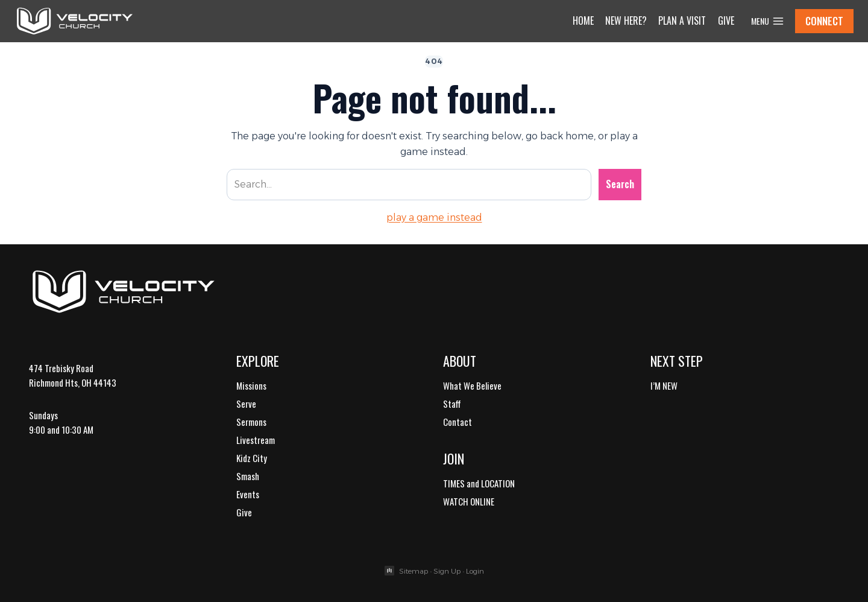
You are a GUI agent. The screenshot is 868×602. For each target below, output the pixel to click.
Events (248, 494)
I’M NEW (664, 385)
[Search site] (409, 185)
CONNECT (824, 21)
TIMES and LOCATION (479, 483)
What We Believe (472, 385)
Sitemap (414, 571)
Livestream (256, 440)
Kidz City (252, 458)
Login (475, 571)
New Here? (626, 21)
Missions (251, 385)
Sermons (251, 422)
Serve (246, 404)
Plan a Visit (682, 21)
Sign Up (447, 571)
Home (583, 21)
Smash (248, 476)
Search (620, 184)
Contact (458, 422)
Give (726, 21)
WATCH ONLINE (469, 501)
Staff (452, 404)
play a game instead (434, 217)
